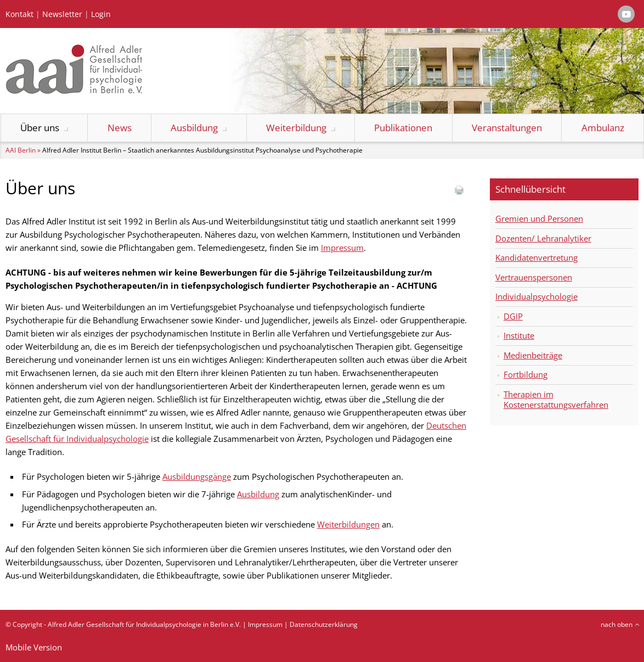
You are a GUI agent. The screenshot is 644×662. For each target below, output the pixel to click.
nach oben (617, 624)
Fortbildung (526, 374)
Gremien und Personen (539, 218)
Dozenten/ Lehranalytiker (543, 238)
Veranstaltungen (507, 128)
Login (101, 14)
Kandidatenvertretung (536, 257)
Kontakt (19, 14)
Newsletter (62, 14)
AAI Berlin (21, 150)
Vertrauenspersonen (534, 277)
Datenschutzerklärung (324, 624)
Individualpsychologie (536, 296)
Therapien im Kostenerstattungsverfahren (556, 400)
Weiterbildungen (348, 524)
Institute (519, 335)
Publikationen (403, 128)
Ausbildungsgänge (197, 476)
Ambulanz (603, 128)
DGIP (513, 316)
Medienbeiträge (533, 355)
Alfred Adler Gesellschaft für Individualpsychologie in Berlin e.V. (144, 624)
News (120, 128)
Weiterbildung (296, 128)
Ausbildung (194, 128)
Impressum (342, 248)
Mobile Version (34, 647)
